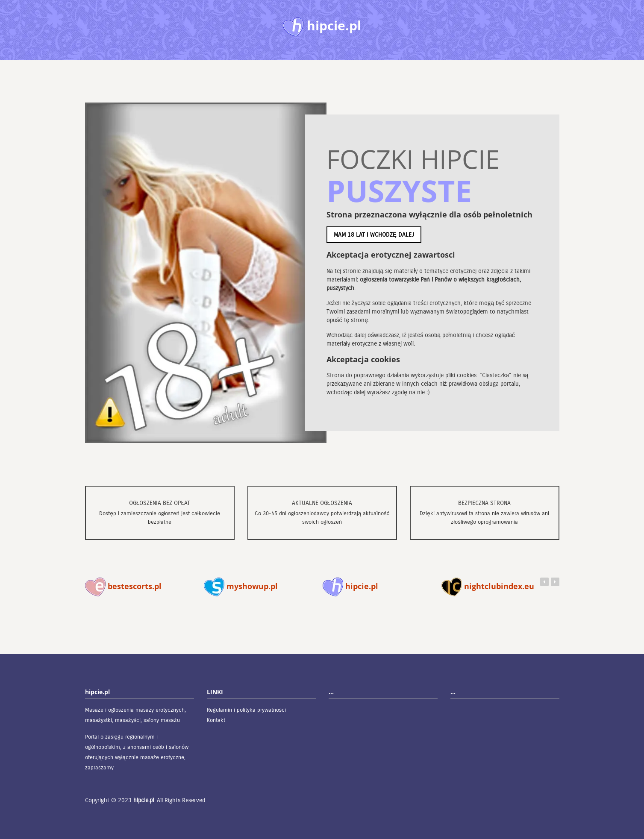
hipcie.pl (350, 586)
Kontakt (216, 720)
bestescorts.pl (123, 586)
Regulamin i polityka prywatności (247, 710)
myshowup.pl (241, 586)
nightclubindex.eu (488, 586)
